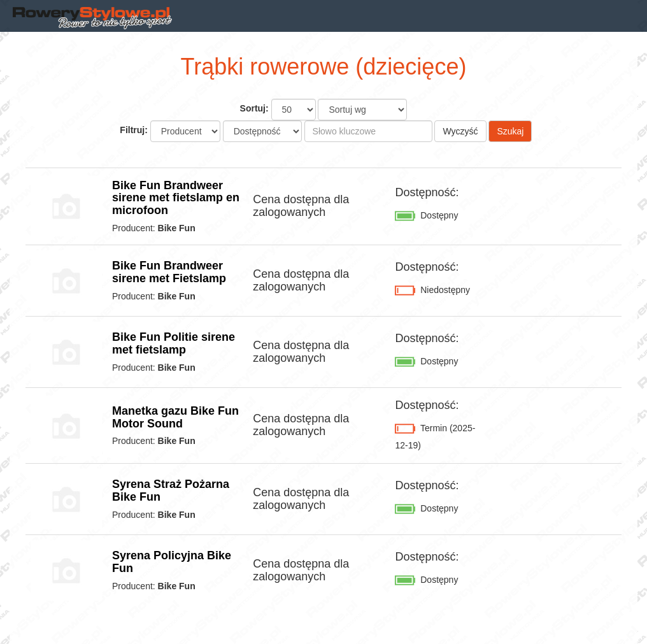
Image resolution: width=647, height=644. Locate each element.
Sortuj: (254, 108)
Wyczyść (460, 131)
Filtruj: (134, 130)
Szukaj (510, 131)
